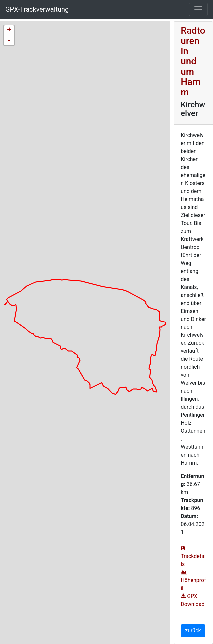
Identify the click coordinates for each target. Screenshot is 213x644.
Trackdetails (193, 556)
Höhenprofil (193, 580)
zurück (193, 631)
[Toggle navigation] (198, 9)
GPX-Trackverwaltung (37, 9)
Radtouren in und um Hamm (193, 61)
